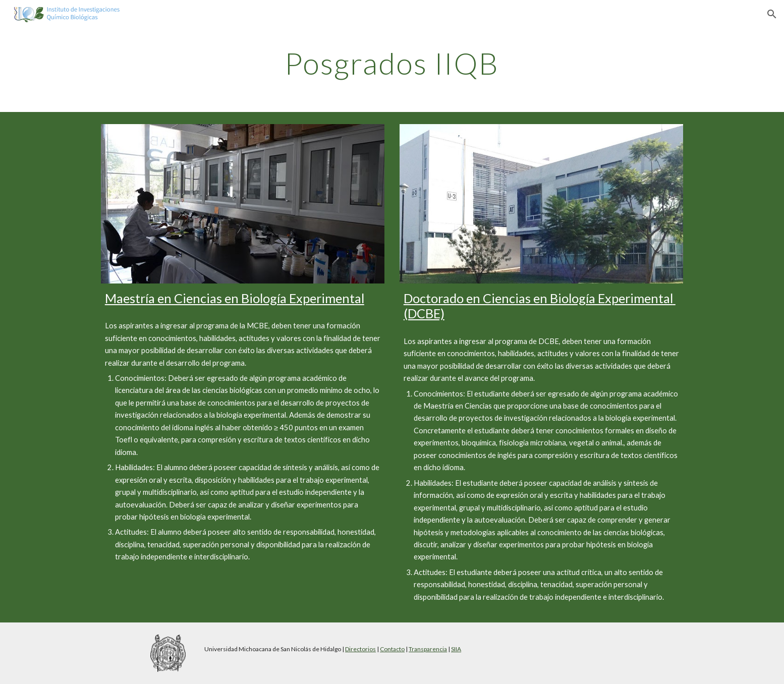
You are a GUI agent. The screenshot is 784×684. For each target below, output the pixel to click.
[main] (392, 63)
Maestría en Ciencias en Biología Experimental (235, 298)
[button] (772, 14)
